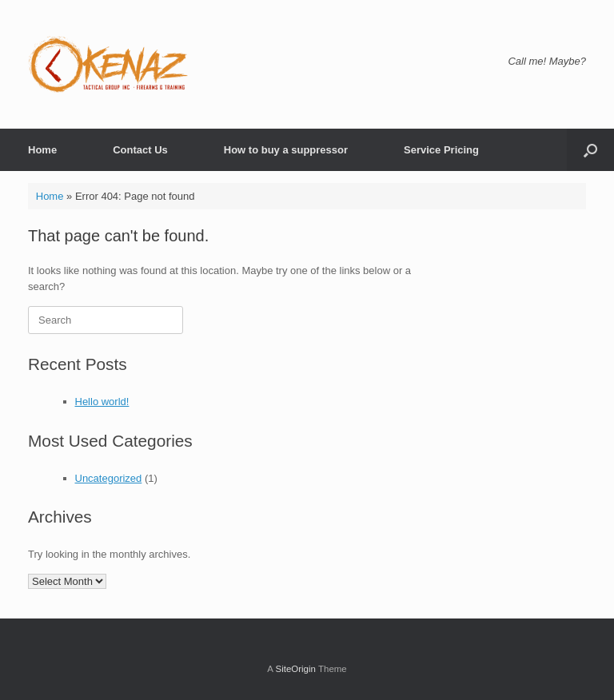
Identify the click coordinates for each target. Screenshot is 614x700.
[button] (590, 150)
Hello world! (102, 402)
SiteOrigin (295, 669)
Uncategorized (109, 478)
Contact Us (140, 150)
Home (42, 150)
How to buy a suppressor (286, 150)
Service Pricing (441, 150)
